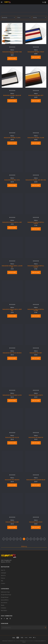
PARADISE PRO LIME (12, 522)
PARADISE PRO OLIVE (12, 437)
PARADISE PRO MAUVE (36, 437)
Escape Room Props (6, 595)
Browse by (8, 17)
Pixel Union (16, 641)
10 (38, 539)
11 (41, 539)
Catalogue (3, 573)
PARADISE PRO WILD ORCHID (12, 353)
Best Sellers (4, 610)
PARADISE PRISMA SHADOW (12, 95)
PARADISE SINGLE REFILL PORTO (36, 223)
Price (24, 17)
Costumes (3, 608)
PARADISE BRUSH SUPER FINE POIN (12, 52)
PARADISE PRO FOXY (36, 522)
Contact (3, 583)
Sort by (40, 17)
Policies (3, 578)
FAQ (2, 581)
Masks (3, 605)
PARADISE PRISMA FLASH (36, 138)
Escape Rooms (5, 597)
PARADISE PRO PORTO (36, 395)
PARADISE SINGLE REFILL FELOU (36, 266)
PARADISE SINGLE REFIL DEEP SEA (12, 310)
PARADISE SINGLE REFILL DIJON (36, 310)
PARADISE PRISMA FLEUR (12, 138)
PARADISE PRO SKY (36, 353)
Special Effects (5, 600)
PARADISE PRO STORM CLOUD (12, 395)
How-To (3, 570)
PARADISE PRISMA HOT (36, 95)
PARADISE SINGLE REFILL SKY (12, 222)
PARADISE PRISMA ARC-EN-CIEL (36, 180)
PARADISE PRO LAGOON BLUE (36, 480)
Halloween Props (5, 592)
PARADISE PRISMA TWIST (36, 52)
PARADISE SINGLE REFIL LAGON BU (12, 266)
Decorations (4, 603)
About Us (3, 575)
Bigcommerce (30, 641)
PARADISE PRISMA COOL (12, 180)
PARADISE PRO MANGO (12, 480)
